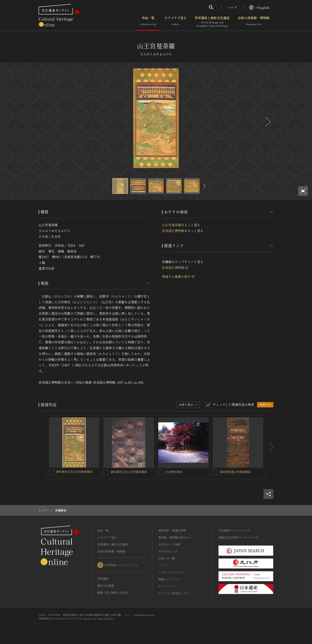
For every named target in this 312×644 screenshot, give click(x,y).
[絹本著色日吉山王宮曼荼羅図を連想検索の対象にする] (52, 472)
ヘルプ (232, 7)
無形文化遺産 (106, 586)
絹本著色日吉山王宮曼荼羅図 (74, 472)
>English (259, 7)
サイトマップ (167, 586)
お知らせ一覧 (167, 558)
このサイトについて (171, 572)
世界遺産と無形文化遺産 (212, 22)
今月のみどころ (168, 551)
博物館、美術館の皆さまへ (175, 537)
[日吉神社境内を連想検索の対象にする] (161, 472)
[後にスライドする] (267, 122)
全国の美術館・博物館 (253, 22)
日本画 (43, 236)
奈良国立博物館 (173, 231)
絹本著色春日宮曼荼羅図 (235, 472)
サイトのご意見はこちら (174, 593)
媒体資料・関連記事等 (172, 530)
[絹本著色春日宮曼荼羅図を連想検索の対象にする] (215, 472)
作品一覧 (148, 22)
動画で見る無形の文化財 (113, 593)
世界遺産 (103, 579)
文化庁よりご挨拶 (169, 544)
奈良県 (56, 236)
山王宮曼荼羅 (172, 225)
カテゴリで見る (175, 22)
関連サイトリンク (169, 579)
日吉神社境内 (174, 472)
